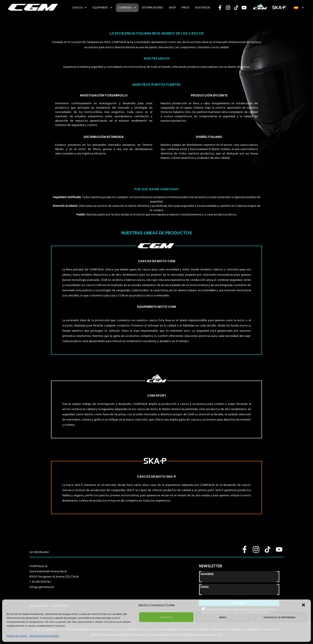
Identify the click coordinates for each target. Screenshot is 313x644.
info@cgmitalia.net (42, 587)
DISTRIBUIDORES (153, 7)
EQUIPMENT (100, 7)
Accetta (166, 617)
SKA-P (279, 8)
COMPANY (125, 7)
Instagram (228, 8)
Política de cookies (17, 636)
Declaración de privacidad (44, 636)
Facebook (220, 8)
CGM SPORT (260, 8)
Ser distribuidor (39, 552)
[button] (304, 605)
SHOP (172, 7)
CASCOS (77, 7)
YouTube (244, 8)
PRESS (186, 7)
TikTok (236, 8)
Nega (223, 617)
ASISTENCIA (202, 7)
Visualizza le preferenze (279, 617)
